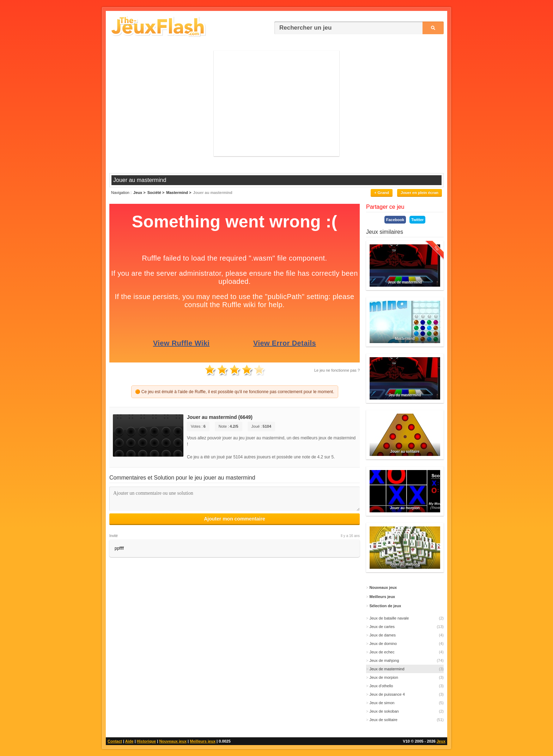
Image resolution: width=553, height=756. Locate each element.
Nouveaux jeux (173, 741)
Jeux (441, 741)
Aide (129, 741)
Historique (146, 741)
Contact (115, 741)
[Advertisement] (276, 103)
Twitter (417, 220)
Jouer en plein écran (420, 193)
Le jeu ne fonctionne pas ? (337, 370)
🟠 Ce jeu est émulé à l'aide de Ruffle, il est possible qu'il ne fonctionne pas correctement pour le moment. (235, 392)
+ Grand (382, 193)
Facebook (395, 220)
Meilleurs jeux (203, 741)
